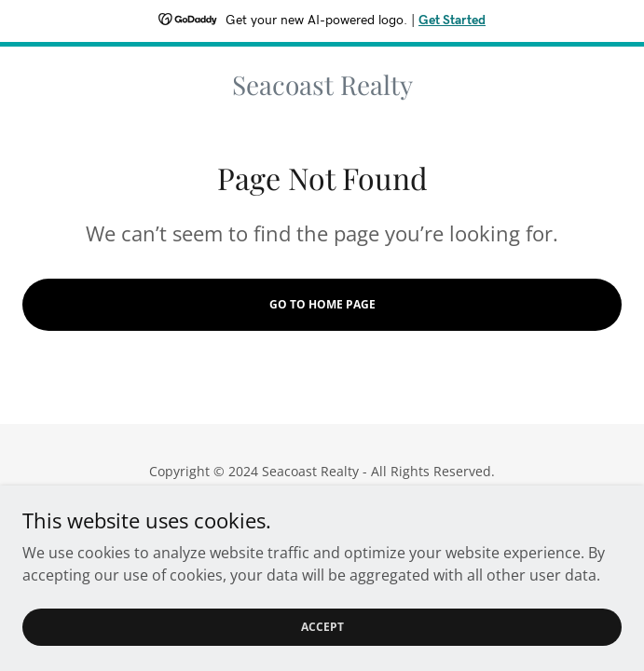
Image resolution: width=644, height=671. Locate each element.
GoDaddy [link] (360, 513)
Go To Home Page (322, 304)
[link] (322, 85)
